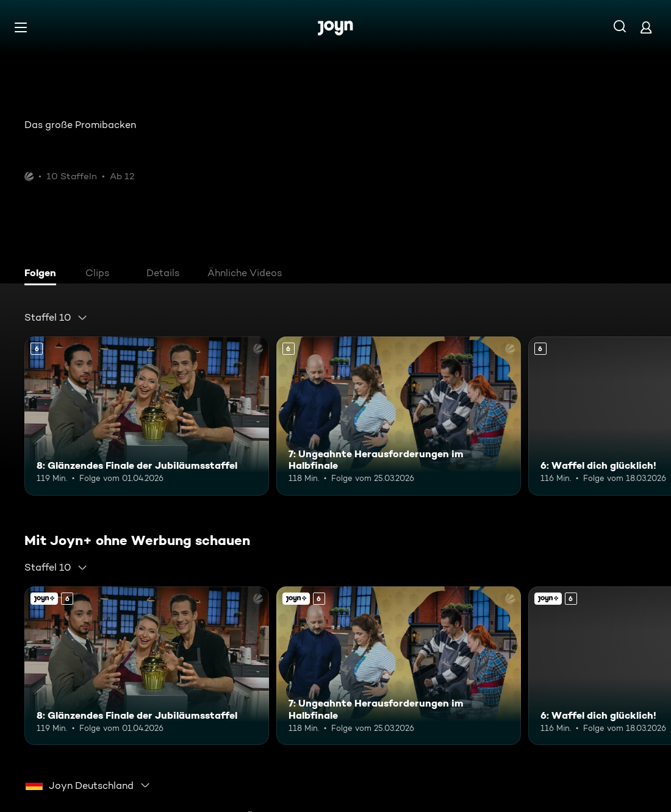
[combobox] (56, 318)
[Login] (646, 27)
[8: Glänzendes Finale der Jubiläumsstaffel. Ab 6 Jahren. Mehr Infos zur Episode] (147, 416)
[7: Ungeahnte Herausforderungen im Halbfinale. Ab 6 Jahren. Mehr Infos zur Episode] (399, 416)
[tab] (43, 274)
